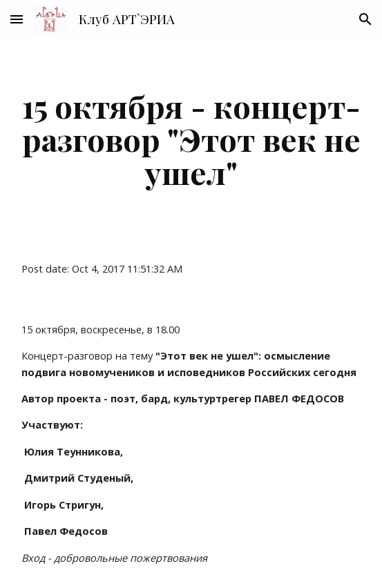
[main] (191, 139)
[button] (17, 19)
